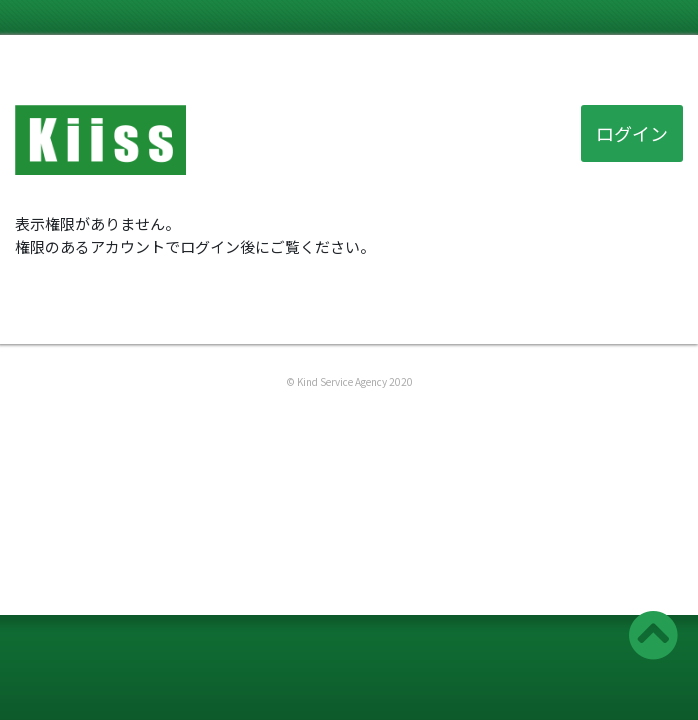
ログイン (632, 133)
